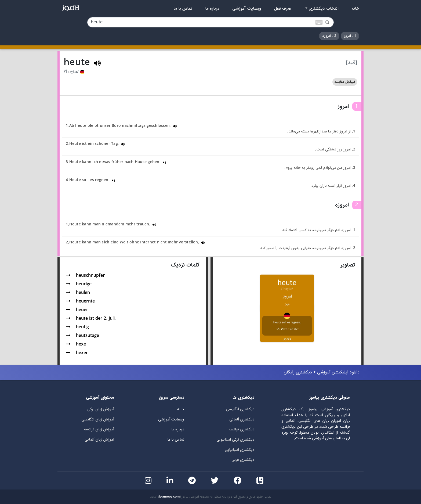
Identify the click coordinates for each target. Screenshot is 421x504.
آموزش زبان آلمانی (99, 440)
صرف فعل (283, 9)
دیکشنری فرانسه (242, 429)
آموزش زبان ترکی (101, 409)
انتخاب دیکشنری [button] (323, 9)
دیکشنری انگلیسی (240, 409)
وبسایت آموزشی (247, 9)
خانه (355, 9)
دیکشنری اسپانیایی (239, 450)
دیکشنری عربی (243, 460)
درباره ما (212, 9)
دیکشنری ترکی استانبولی (235, 440)
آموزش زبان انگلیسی (98, 420)
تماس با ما (183, 9)
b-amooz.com (169, 497)
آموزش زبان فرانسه (99, 429)
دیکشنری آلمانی (242, 420)
